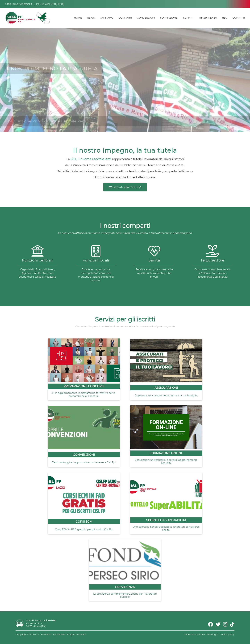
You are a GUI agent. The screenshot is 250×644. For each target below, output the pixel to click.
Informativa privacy (194, 635)
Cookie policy (227, 635)
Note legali (212, 635)
